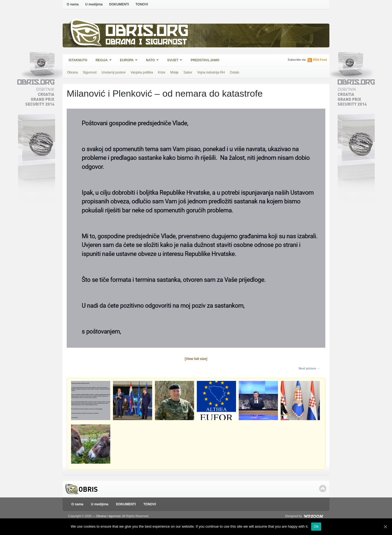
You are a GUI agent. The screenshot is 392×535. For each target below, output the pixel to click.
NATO (151, 61)
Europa (127, 61)
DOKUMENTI (119, 4)
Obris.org (147, 32)
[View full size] (196, 359)
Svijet (173, 61)
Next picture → (309, 368)
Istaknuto (78, 60)
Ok (316, 526)
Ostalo (235, 72)
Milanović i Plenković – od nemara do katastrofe (165, 93)
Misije (174, 72)
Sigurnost (90, 72)
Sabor (188, 72)
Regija (102, 61)
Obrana (72, 72)
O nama (73, 4)
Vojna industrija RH (211, 72)
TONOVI (142, 4)
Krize (162, 72)
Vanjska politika (142, 72)
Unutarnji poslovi (114, 72)
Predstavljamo (205, 60)
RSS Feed (320, 60)
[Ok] (385, 527)
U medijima (94, 4)
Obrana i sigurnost (146, 43)
